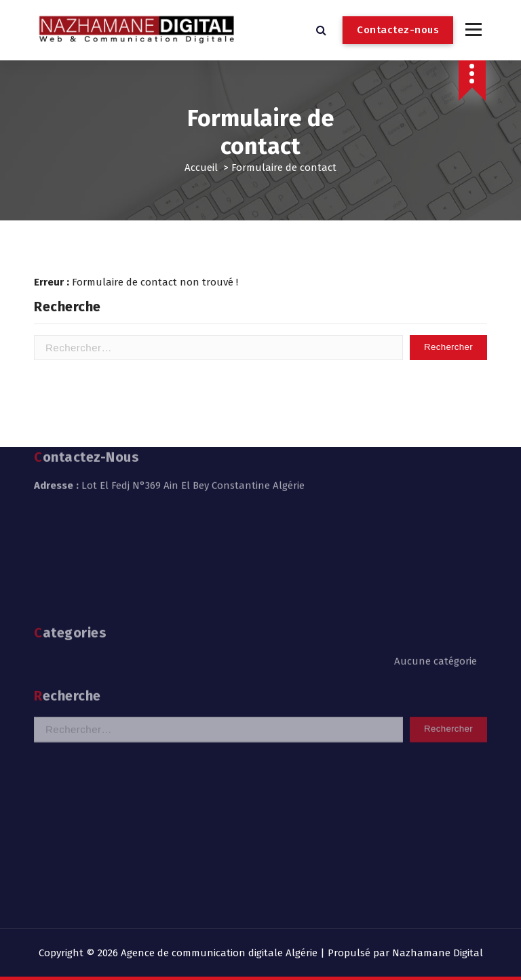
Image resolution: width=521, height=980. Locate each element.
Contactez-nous (398, 30)
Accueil (201, 168)
